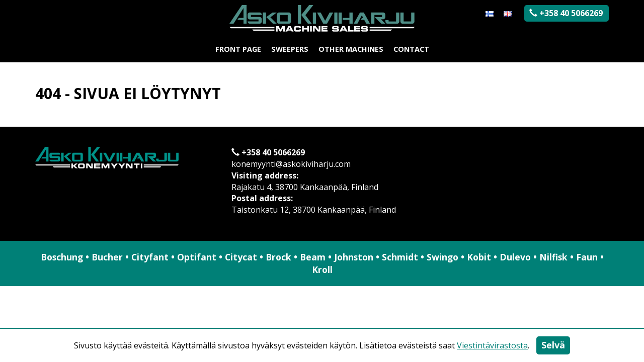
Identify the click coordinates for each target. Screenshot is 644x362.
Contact (411, 49)
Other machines (351, 49)
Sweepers (290, 49)
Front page (238, 49)
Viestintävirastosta (492, 345)
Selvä (553, 345)
